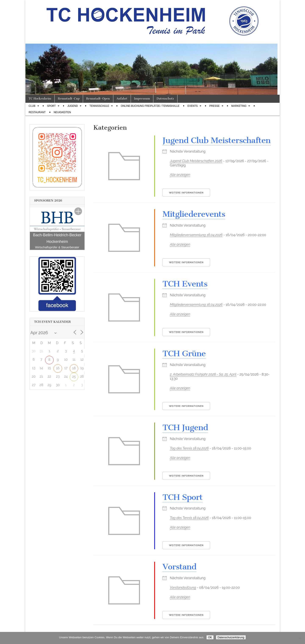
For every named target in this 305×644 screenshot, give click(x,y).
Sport (51, 106)
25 (74, 377)
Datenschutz (165, 99)
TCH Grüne (184, 353)
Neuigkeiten (62, 112)
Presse (214, 106)
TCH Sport (182, 497)
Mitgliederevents (194, 214)
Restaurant (37, 112)
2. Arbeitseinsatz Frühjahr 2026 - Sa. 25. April (203, 374)
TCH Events (185, 284)
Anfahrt (122, 99)
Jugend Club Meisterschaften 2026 (196, 161)
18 (74, 368)
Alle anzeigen (180, 175)
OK (210, 637)
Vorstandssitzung (183, 588)
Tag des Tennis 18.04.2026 (189, 448)
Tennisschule (99, 106)
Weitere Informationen (186, 193)
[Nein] (300, 638)
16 (58, 368)
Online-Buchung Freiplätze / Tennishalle (150, 106)
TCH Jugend (185, 427)
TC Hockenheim (40, 99)
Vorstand (179, 567)
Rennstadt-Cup (69, 99)
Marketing (239, 106)
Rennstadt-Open (98, 99)
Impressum (142, 99)
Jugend (73, 106)
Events (193, 106)
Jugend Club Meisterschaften (216, 140)
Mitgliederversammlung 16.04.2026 (196, 235)
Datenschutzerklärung (231, 637)
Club (32, 106)
